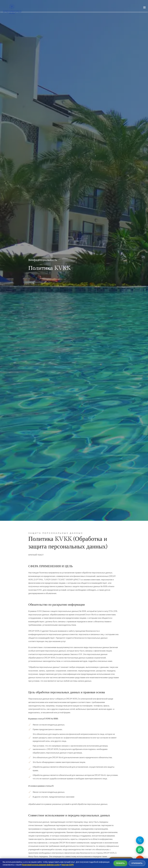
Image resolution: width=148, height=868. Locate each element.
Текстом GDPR (67, 865)
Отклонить (137, 863)
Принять (120, 863)
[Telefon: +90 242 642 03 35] (140, 840)
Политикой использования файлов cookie (41, 865)
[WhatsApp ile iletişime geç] (140, 850)
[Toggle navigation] (144, 8)
